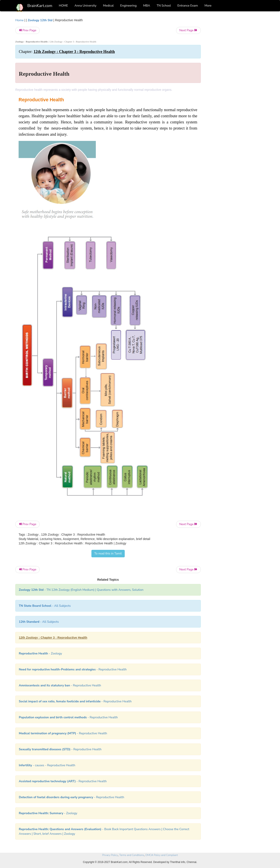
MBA (147, 6)
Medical (108, 6)
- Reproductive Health (73, 669)
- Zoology (40, 653)
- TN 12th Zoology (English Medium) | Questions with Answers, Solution (81, 590)
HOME (63, 6)
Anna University (86, 6)
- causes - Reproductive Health (47, 765)
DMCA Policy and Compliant (162, 855)
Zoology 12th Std (40, 20)
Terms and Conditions (132, 855)
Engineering (129, 6)
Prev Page (27, 30)
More (208, 6)
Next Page (188, 30)
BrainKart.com (40, 6)
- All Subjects (45, 606)
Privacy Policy (110, 855)
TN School (164, 6)
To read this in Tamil (108, 553)
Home (19, 20)
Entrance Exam (188, 6)
